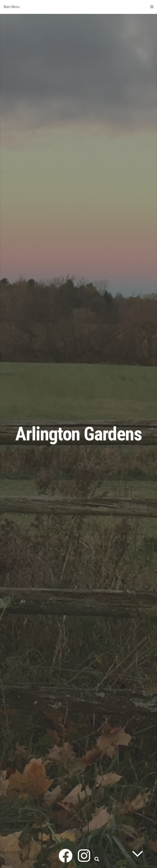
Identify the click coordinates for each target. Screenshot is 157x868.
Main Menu (78, 7)
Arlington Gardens (78, 434)
